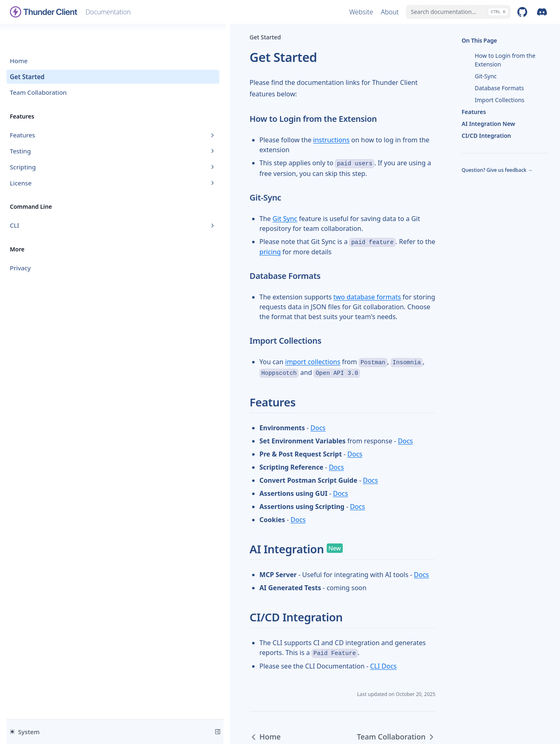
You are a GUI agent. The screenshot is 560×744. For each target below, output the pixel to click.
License (50, 160)
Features (50, 112)
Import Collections (500, 100)
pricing (323, 201)
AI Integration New (488, 124)
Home (19, 37)
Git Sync (160, 187)
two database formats (242, 246)
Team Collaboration (38, 69)
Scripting (50, 144)
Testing (50, 128)
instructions (206, 128)
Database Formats (499, 88)
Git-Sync (486, 76)
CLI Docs (258, 585)
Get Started (27, 53)
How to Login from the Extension (505, 60)
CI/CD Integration (486, 136)
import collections (188, 301)
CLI (50, 202)
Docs (193, 357)
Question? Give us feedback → (497, 170)
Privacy (20, 245)
